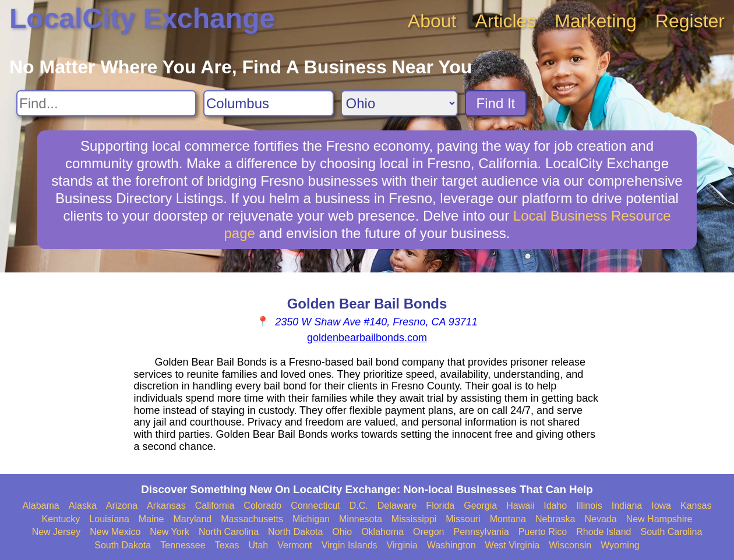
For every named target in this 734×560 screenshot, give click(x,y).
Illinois (589, 506)
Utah (258, 545)
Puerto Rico (543, 532)
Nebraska (555, 519)
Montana (508, 519)
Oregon (428, 532)
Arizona (122, 506)
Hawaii (520, 506)
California (215, 506)
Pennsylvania (481, 532)
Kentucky (61, 519)
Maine (151, 519)
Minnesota (361, 519)
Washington (451, 545)
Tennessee (183, 545)
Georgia (480, 506)
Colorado (262, 506)
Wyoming (620, 545)
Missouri (463, 519)
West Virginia (513, 545)
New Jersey (57, 532)
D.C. (359, 506)
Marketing (596, 21)
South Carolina (672, 532)
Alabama (41, 506)
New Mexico (115, 532)
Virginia (402, 545)
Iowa (661, 506)
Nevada (600, 519)
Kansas (696, 506)
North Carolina (229, 532)
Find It (496, 103)
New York (170, 532)
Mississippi (414, 519)
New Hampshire (659, 519)
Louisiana (109, 519)
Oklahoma (382, 532)
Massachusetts (252, 519)
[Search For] (106, 103)
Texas (227, 545)
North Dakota (295, 532)
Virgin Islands (350, 545)
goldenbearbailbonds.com (367, 338)
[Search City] (269, 103)
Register (690, 21)
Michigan (311, 519)
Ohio (342, 532)
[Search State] (399, 103)
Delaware (397, 506)
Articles (505, 21)
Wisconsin (570, 545)
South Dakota (123, 545)
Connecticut (315, 506)
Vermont (295, 545)
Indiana (627, 506)
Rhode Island (604, 532)
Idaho (555, 506)
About (432, 21)
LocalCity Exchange (142, 18)
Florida (440, 506)
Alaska (83, 506)
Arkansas (166, 506)
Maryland (192, 519)
